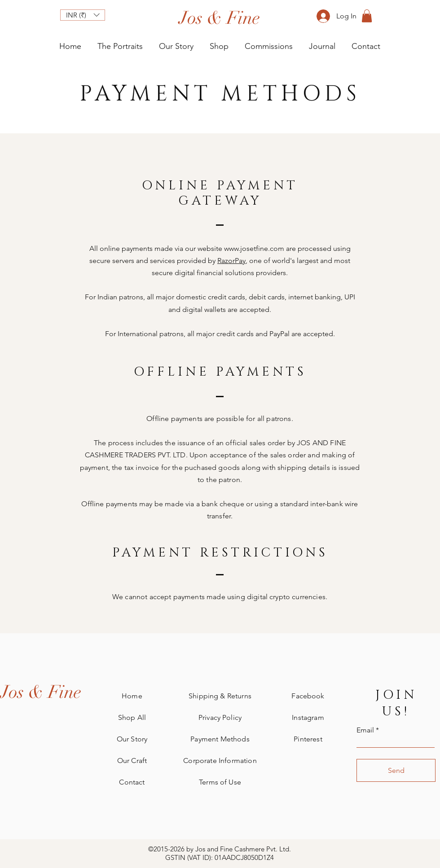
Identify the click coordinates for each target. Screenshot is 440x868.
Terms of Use (220, 782)
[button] (83, 15)
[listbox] (83, 15)
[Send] (396, 770)
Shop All (132, 717)
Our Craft (132, 761)
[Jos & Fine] (41, 692)
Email (365, 730)
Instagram (308, 717)
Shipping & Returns (220, 696)
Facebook (308, 696)
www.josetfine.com (254, 248)
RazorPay (231, 261)
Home (132, 696)
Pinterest (308, 739)
